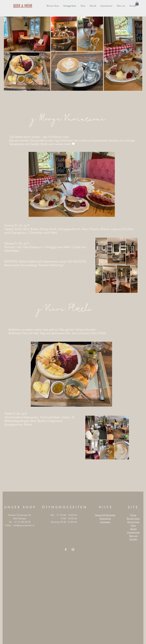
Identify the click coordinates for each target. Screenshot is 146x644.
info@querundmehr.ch (24, 525)
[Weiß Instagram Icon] (73, 550)
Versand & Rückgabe (105, 515)
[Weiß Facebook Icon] (66, 550)
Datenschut (105, 518)
